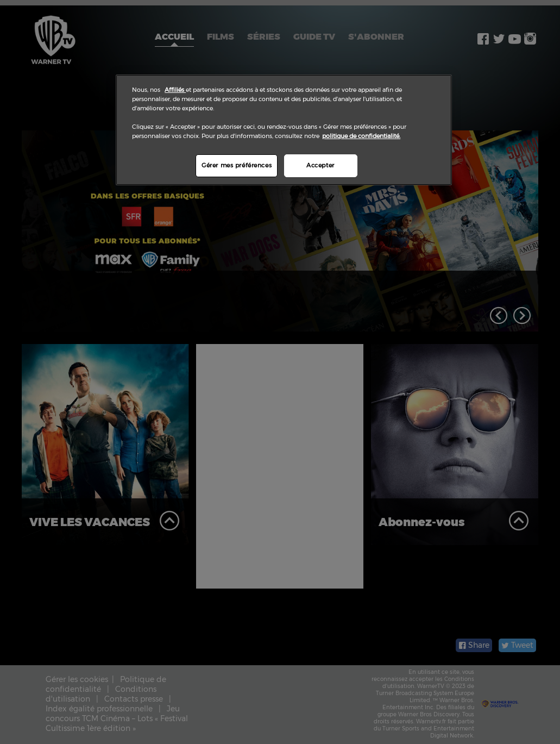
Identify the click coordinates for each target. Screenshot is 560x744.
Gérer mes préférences (237, 165)
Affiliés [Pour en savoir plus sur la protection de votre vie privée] (175, 90)
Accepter (320, 165)
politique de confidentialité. (361, 136)
